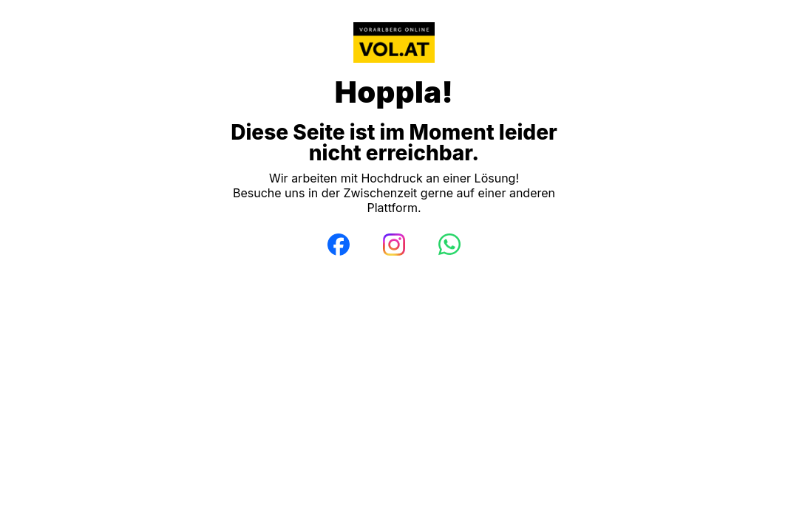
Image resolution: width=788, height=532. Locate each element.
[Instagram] (394, 245)
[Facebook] (339, 245)
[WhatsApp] (449, 245)
